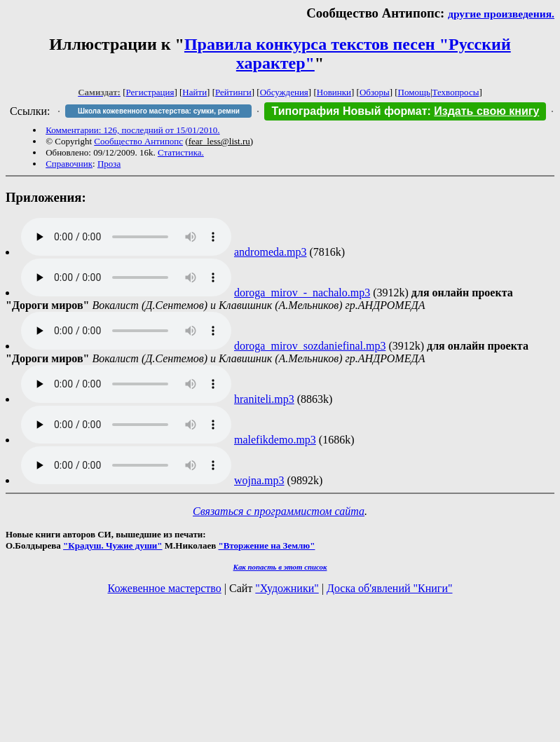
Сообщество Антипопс (138, 141)
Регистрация (150, 92)
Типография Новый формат (349, 111)
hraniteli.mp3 (264, 399)
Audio (126, 237)
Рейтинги (233, 92)
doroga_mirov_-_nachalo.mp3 (302, 293)
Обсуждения (284, 92)
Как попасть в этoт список (280, 567)
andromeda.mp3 (271, 252)
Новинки (334, 92)
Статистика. (181, 152)
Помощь (414, 92)
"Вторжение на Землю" (266, 545)
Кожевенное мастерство (165, 588)
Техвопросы (456, 92)
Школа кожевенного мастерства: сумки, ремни (159, 111)
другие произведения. (501, 14)
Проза (109, 164)
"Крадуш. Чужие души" (113, 545)
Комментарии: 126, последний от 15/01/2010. (132, 130)
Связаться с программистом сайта (279, 511)
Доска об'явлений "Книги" (390, 588)
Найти (194, 92)
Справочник (69, 164)
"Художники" (287, 588)
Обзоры (375, 92)
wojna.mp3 (259, 480)
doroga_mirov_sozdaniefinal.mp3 (310, 346)
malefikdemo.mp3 (275, 440)
